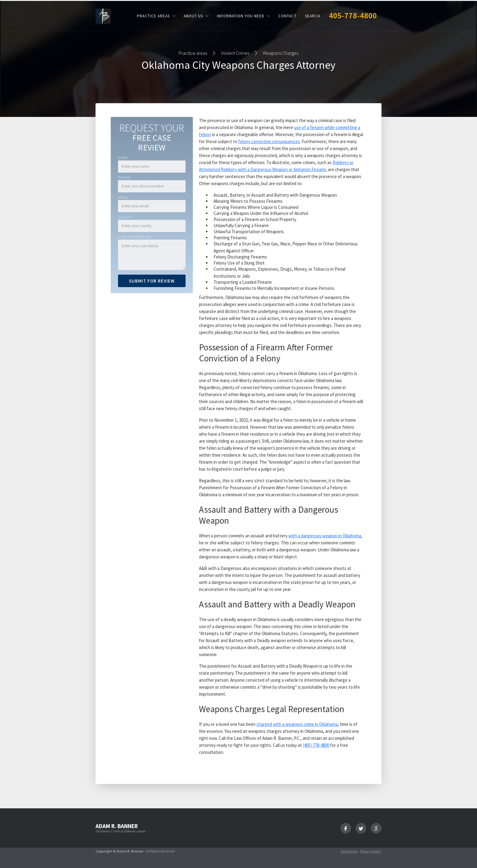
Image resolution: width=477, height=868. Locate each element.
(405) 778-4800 (316, 745)
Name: (123, 158)
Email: (123, 197)
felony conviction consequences (269, 141)
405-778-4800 (353, 15)
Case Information (134, 237)
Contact (287, 16)
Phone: (125, 178)
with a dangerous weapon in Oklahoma (325, 536)
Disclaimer (349, 851)
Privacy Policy (371, 851)
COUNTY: (126, 217)
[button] (156, 16)
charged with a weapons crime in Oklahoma (297, 724)
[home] (103, 16)
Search (313, 16)
